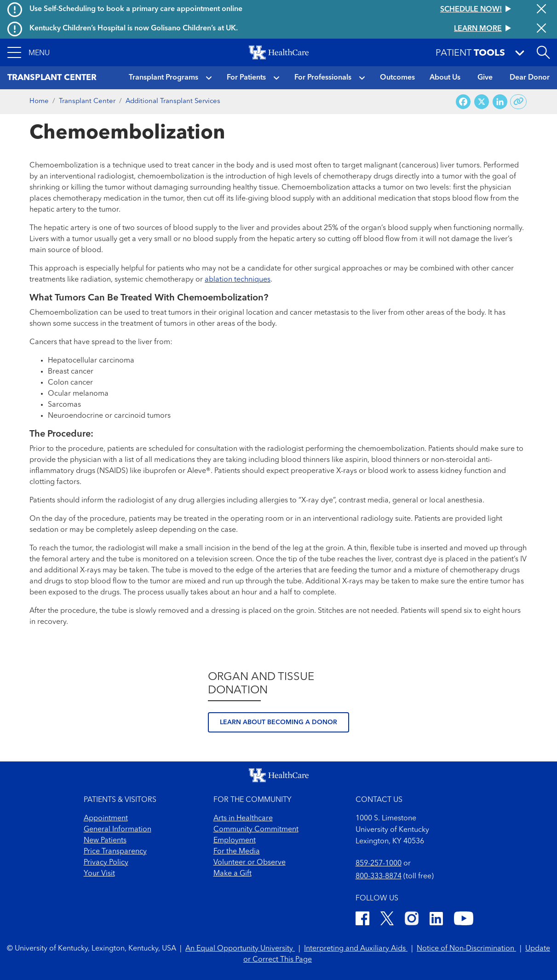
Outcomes (397, 78)
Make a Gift (233, 874)
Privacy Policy (106, 863)
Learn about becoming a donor (278, 722)
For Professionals (323, 78)
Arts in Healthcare (243, 819)
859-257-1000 (379, 864)
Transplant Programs (164, 78)
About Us (445, 78)
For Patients (246, 78)
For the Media (237, 852)
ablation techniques (238, 280)
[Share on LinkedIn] (500, 102)
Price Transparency (115, 852)
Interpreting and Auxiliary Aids (356, 949)
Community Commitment (256, 830)
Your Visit (99, 874)
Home (39, 101)
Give (485, 78)
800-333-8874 (379, 876)
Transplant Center (87, 101)
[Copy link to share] (519, 102)
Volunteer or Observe (250, 863)
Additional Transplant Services (173, 101)
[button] (29, 52)
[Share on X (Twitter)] (482, 102)
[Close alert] (541, 10)
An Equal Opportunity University (240, 949)
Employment (235, 841)
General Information (118, 830)
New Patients (105, 841)
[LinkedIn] (436, 920)
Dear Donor (530, 78)
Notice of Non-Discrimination (466, 949)
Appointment (106, 819)
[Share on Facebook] (463, 102)
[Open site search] (543, 52)
